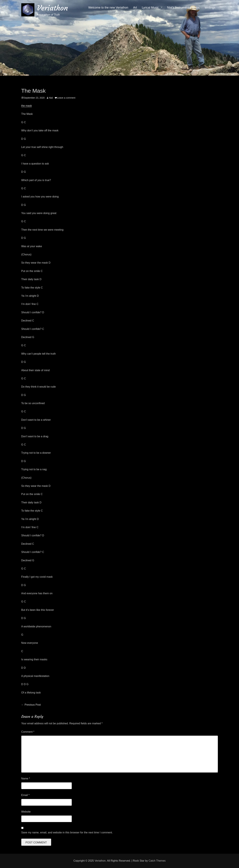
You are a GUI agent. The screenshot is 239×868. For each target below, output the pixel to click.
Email (25, 795)
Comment (28, 732)
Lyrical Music (150, 8)
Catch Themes (157, 861)
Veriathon (52, 8)
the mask (27, 106)
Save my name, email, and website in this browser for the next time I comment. (67, 832)
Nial (51, 98)
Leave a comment (66, 98)
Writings (210, 8)
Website (26, 812)
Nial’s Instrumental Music (183, 8)
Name (26, 779)
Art (135, 8)
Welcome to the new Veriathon (108, 8)
